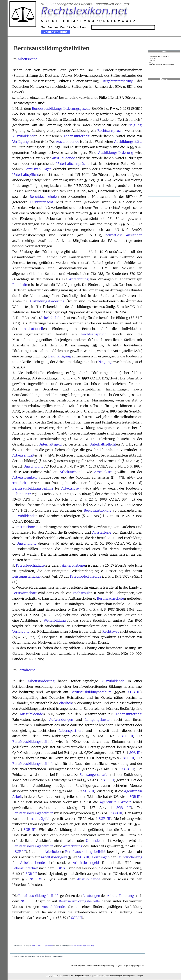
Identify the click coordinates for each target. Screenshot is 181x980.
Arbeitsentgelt (23, 455)
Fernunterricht (42, 202)
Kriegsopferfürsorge (86, 576)
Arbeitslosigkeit (25, 477)
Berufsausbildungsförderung (83, 945)
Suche (152, 60)
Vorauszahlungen (38, 169)
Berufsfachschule (43, 197)
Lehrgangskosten (98, 720)
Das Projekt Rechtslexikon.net (162, 64)
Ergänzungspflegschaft (134, 966)
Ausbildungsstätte (128, 142)
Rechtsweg (111, 631)
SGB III (134, 692)
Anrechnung (79, 279)
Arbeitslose (103, 472)
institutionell (33, 329)
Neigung (135, 125)
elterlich (66, 703)
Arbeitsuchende (72, 472)
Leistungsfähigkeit (27, 576)
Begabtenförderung (118, 81)
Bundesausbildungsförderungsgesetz (61, 109)
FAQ (151, 62)
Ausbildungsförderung (116, 153)
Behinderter (22, 494)
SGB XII (62, 868)
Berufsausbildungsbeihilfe (33, 488)
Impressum (95, 976)
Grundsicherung (130, 857)
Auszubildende (24, 136)
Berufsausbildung (98, 510)
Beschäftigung (60, 356)
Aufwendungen (61, 720)
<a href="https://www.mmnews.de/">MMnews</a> (164, 138)
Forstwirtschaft (24, 593)
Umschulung (34, 466)
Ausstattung (102, 532)
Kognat (119, 966)
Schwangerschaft (93, 775)
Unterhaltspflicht (26, 175)
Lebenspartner (70, 731)
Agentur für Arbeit (115, 802)
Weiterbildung (55, 620)
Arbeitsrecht (27, 59)
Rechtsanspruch (110, 131)
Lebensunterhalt (77, 136)
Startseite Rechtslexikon (159, 56)
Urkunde (93, 841)
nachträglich (41, 819)
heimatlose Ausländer (123, 235)
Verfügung (21, 142)
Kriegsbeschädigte (30, 565)
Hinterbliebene (73, 565)
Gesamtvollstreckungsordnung (100, 966)
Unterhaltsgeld (50, 444)
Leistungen (101, 857)
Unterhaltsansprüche (73, 164)
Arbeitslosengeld (54, 857)
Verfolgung (21, 631)
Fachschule (82, 593)
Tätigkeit (19, 483)
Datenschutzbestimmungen (111, 976)
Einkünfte (20, 285)
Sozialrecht (26, 670)
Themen (153, 58)
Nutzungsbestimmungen (133, 976)
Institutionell (26, 527)
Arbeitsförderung (41, 681)
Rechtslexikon (64, 976)
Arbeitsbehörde (52, 318)
